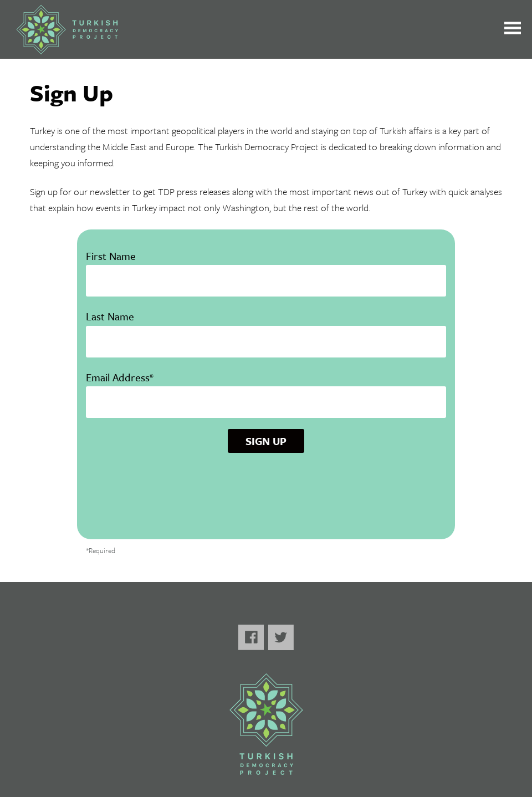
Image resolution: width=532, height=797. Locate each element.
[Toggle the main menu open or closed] (513, 30)
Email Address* (266, 389)
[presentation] (266, 500)
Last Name (266, 328)
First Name (266, 268)
